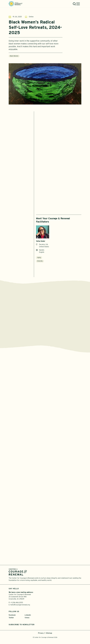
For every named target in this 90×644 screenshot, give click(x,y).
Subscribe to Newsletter (22, 625)
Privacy (41, 634)
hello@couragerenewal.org (20, 606)
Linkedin (28, 616)
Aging (39, 258)
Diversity (40, 261)
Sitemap (49, 634)
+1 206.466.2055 (17, 603)
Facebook (12, 616)
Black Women (14, 57)
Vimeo (27, 618)
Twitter (11, 618)
